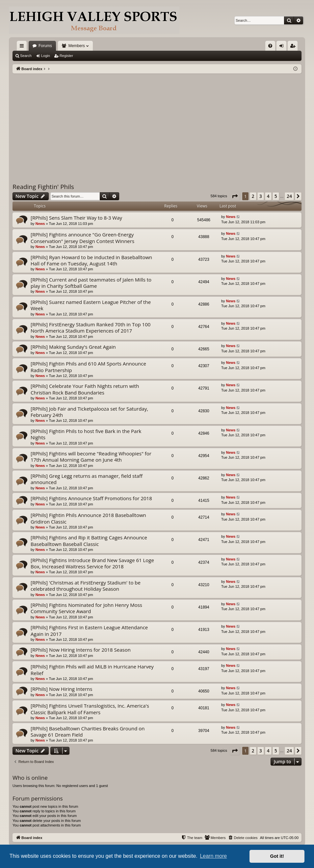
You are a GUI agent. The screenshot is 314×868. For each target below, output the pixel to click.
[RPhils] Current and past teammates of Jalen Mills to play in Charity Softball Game (91, 283)
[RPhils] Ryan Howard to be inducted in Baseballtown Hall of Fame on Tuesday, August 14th (91, 260)
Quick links (23, 47)
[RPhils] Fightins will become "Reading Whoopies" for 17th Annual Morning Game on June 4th (91, 457)
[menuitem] (270, 46)
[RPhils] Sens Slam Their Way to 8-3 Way (76, 218)
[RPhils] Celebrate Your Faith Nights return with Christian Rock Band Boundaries (85, 389)
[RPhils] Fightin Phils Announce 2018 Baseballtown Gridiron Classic (88, 518)
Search (26, 56)
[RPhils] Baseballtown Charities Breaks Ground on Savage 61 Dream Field (88, 732)
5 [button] (276, 196)
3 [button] (261, 196)
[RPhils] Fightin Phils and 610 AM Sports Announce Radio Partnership (88, 367)
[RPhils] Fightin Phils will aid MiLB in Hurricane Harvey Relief (92, 670)
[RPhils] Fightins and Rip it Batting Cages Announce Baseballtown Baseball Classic (89, 541)
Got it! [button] (277, 856)
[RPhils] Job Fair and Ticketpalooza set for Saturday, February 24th (89, 412)
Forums (45, 46)
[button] (235, 196)
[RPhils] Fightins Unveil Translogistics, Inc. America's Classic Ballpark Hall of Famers (90, 709)
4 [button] (268, 196)
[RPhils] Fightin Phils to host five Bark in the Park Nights (86, 434)
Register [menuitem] (294, 47)
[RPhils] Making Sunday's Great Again (73, 347)
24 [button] (289, 196)
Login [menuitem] (283, 47)
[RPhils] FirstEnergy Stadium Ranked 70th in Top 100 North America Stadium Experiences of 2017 (91, 327)
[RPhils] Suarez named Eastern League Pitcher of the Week (91, 305)
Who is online (30, 778)
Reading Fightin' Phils (43, 187)
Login (46, 56)
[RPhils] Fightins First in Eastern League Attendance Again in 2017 (89, 630)
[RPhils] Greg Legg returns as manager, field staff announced (87, 479)
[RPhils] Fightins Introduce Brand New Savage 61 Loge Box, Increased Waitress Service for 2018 (92, 563)
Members (77, 46)
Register (66, 56)
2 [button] (253, 196)
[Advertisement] (157, 123)
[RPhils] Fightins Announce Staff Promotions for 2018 (91, 498)
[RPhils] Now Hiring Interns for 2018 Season (81, 650)
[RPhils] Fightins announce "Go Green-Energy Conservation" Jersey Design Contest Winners (82, 238)
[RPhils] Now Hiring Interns (61, 689)
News (40, 224)
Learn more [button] (213, 856)
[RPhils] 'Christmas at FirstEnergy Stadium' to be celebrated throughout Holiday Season (86, 586)
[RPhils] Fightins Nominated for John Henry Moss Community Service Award (86, 608)
